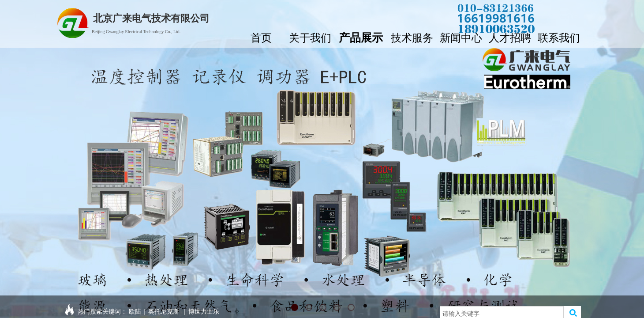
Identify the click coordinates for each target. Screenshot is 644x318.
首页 (261, 37)
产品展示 (361, 37)
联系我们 (559, 37)
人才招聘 (510, 37)
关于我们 (310, 37)
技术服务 (412, 37)
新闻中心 (461, 37)
